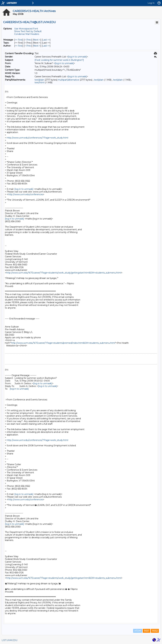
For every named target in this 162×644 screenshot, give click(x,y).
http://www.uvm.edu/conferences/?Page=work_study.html (37, 138)
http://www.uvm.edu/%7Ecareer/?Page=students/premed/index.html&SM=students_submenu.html (63, 343)
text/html (39, 83)
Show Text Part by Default (28, 31)
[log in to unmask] (77, 57)
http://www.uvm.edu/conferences (26, 194)
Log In (151, 3)
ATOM (138, 631)
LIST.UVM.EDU (9, 640)
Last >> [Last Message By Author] (46, 46)
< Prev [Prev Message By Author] (28, 46)
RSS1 (147, 631)
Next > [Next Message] (37, 40)
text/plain (39, 80)
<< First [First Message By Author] (19, 46)
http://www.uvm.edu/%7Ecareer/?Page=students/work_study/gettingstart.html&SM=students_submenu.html (64, 273)
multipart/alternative (69, 80)
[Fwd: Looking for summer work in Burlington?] (59, 60)
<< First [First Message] (19, 40)
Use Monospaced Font (26, 29)
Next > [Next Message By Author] (37, 46)
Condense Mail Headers (27, 34)
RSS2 (155, 631)
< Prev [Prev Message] (28, 40)
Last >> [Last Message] (46, 40)
